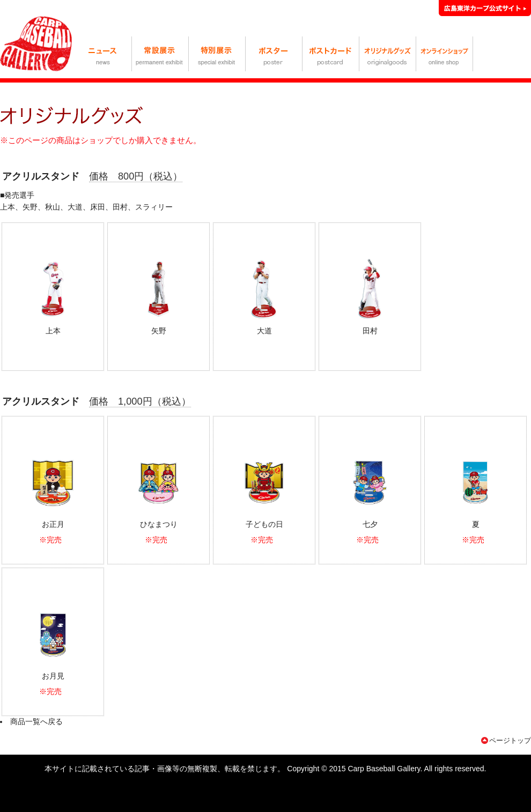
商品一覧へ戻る (36, 721)
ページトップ (510, 740)
